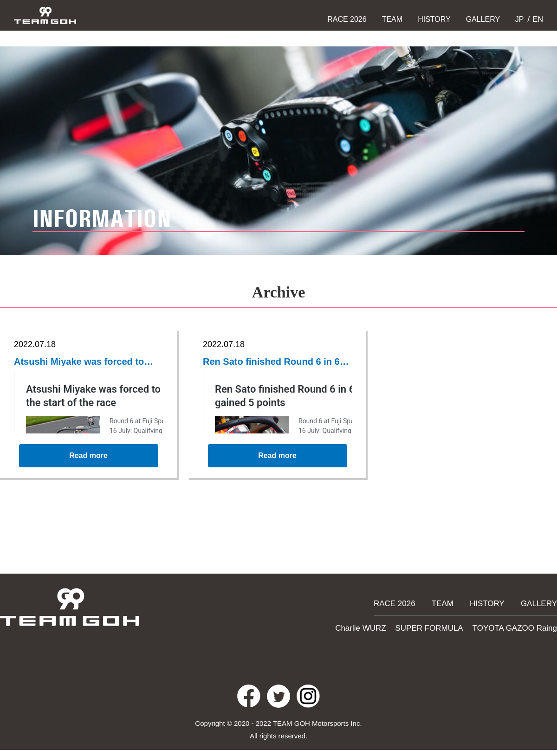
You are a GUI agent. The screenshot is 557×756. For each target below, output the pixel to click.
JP (518, 19)
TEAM (392, 19)
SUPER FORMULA (443, 627)
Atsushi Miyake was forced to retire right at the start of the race (85, 362)
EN (537, 19)
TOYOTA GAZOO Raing (520, 627)
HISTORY (434, 19)
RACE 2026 (347, 19)
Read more (89, 462)
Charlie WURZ (381, 627)
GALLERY (483, 19)
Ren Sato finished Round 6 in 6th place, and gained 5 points (274, 362)
